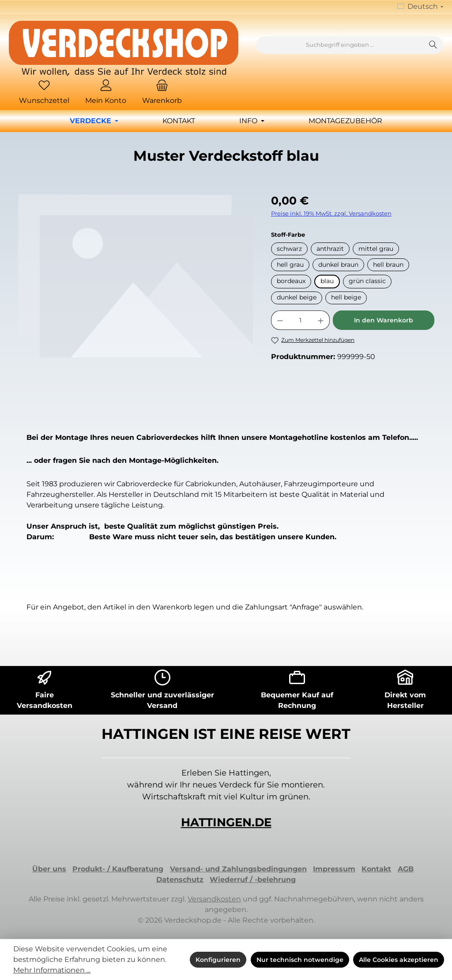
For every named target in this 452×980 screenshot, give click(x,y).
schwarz (289, 249)
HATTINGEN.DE (226, 822)
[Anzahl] (300, 320)
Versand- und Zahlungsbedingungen (238, 869)
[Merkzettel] (44, 93)
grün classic (367, 281)
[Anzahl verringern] (280, 320)
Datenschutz (180, 880)
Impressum (334, 869)
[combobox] (340, 45)
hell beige (346, 297)
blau (327, 281)
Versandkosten (214, 899)
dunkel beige (297, 297)
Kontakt (376, 869)
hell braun (388, 265)
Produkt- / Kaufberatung (118, 869)
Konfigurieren (218, 960)
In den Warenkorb (384, 320)
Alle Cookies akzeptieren (399, 960)
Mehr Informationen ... (52, 970)
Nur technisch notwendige (300, 960)
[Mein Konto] (106, 93)
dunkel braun (338, 265)
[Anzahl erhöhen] (321, 320)
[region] (136, 288)
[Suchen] (433, 45)
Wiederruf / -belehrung (253, 880)
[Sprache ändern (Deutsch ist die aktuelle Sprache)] (420, 7)
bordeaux (291, 281)
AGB (406, 869)
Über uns (49, 869)
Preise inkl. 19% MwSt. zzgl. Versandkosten (331, 214)
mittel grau (376, 249)
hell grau (290, 265)
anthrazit (330, 249)
